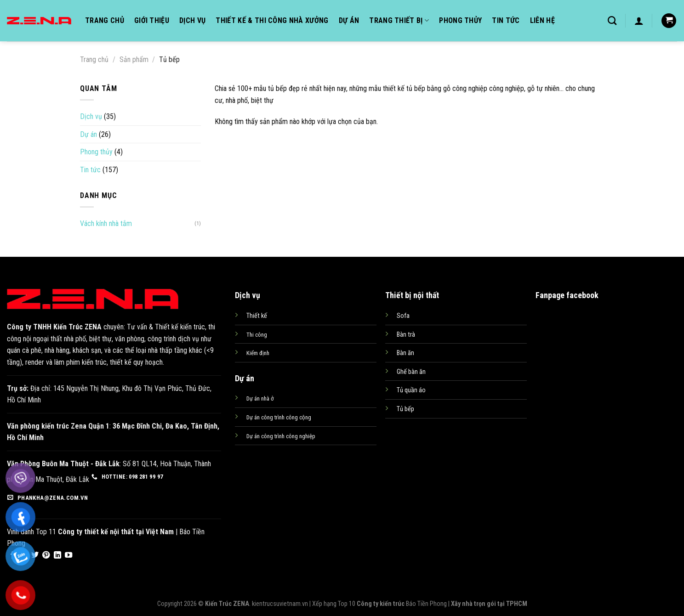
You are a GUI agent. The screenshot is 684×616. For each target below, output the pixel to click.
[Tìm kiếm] (612, 20)
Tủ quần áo (411, 390)
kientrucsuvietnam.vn (280, 604)
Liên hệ (542, 20)
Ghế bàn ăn (411, 372)
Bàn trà (406, 335)
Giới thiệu (152, 20)
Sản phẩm (134, 59)
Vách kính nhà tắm (106, 223)
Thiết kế (257, 316)
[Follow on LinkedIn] (57, 555)
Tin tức (506, 20)
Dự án (349, 20)
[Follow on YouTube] (68, 555)
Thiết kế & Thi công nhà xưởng (272, 20)
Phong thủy (460, 20)
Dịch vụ (192, 20)
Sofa (403, 316)
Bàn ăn (405, 353)
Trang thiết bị (399, 21)
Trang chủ (105, 20)
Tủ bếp (405, 409)
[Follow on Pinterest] (46, 555)
